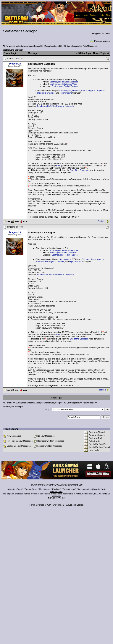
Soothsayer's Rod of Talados (65, 86)
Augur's (91, 91)
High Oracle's (66, 93)
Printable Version (100, 41)
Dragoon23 (15, 64)
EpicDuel (56, 489)
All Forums (8, 46)
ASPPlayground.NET (56, 505)
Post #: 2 (102, 390)
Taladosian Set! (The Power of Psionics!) (55, 106)
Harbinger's (41, 93)
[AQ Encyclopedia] (71, 46)
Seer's (84, 91)
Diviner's (76, 91)
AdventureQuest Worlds (89, 489)
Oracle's (51, 93)
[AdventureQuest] (52, 46)
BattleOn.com (69, 489)
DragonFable (31, 489)
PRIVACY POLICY (57, 498)
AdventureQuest (15, 489)
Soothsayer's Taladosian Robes (64, 82)
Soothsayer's (65, 91)
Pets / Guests (89, 46)
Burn (58, 166)
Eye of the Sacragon (79, 170)
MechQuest (44, 489)
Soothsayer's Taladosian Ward (64, 84)
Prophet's (100, 91)
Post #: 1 (102, 221)
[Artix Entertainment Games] (28, 46)
